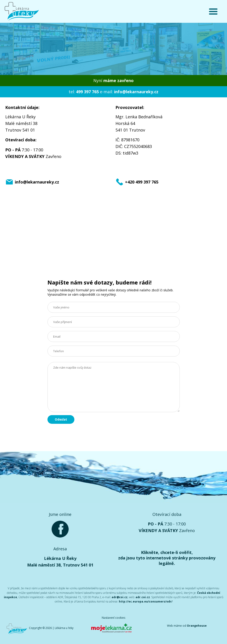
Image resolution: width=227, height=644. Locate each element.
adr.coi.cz (143, 597)
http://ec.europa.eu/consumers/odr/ (146, 601)
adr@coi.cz (120, 597)
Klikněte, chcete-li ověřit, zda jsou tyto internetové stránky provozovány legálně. (167, 558)
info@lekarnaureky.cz (136, 92)
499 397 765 (87, 92)
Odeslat (61, 419)
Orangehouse (197, 626)
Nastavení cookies (113, 618)
